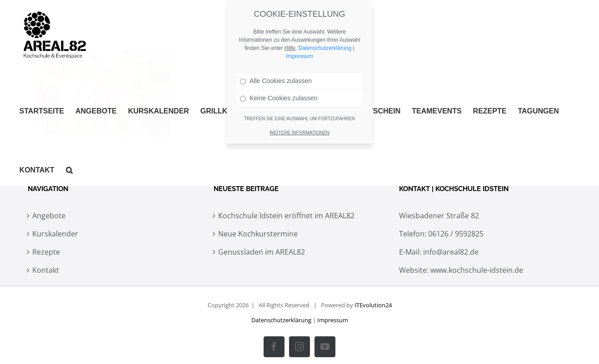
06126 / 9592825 (456, 234)
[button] (69, 170)
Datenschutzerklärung (281, 320)
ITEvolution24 (373, 305)
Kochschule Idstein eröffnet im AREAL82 (286, 216)
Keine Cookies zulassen (279, 98)
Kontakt (46, 270)
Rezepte (46, 252)
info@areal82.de (451, 252)
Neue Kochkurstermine (258, 234)
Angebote (49, 216)
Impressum (333, 320)
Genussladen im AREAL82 (262, 252)
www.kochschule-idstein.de (477, 270)
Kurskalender (55, 234)
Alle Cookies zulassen (276, 81)
